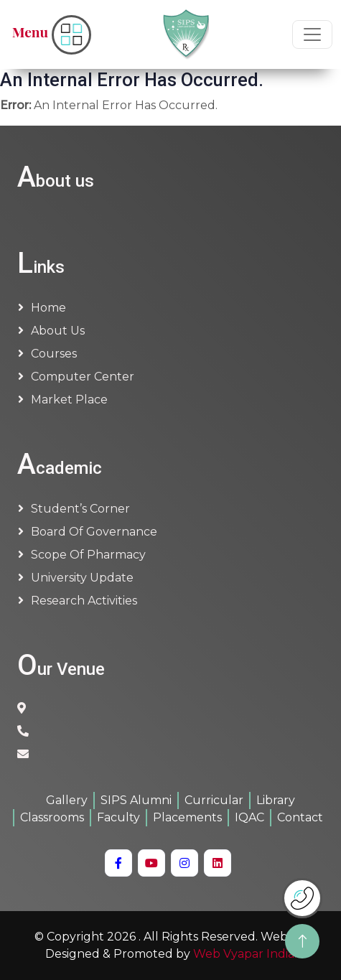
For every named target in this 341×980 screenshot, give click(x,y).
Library (276, 800)
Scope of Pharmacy (88, 555)
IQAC (249, 817)
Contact (300, 817)
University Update (82, 578)
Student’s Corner (80, 509)
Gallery (67, 800)
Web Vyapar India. (245, 954)
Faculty (118, 817)
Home (48, 308)
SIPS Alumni (136, 800)
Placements (187, 817)
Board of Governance (94, 532)
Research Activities (84, 601)
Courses (54, 354)
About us (58, 331)
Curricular (214, 800)
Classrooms (52, 817)
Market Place (69, 400)
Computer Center (83, 377)
